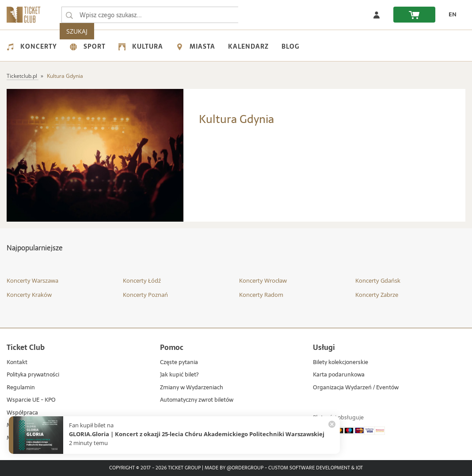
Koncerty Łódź (142, 280)
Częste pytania (179, 363)
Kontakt (17, 363)
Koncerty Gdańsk (378, 280)
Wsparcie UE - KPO (31, 400)
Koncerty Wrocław (263, 280)
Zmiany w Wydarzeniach (192, 388)
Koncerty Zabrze (377, 295)
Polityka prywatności (33, 375)
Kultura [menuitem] (141, 46)
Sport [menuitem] (88, 46)
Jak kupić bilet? (179, 375)
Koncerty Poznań (145, 295)
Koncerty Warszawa (32, 280)
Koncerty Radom (261, 295)
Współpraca (22, 413)
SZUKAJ (255, 15)
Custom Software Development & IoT (316, 468)
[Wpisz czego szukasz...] (69, 15)
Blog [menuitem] (290, 46)
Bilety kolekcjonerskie (341, 363)
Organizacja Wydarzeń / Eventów (356, 388)
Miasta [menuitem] (196, 46)
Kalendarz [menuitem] (248, 46)
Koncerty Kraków (29, 295)
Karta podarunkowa (339, 375)
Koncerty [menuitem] (32, 46)
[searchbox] (150, 15)
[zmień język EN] (450, 15)
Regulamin (21, 388)
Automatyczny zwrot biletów (197, 400)
